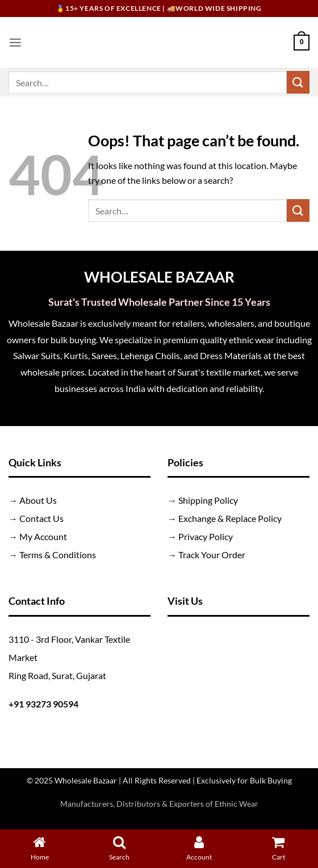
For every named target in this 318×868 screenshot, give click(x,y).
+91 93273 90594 (43, 704)
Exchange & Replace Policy (230, 518)
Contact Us (41, 518)
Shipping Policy (208, 500)
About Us (38, 500)
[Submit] (298, 82)
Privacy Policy (206, 536)
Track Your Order (212, 555)
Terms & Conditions (58, 555)
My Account (43, 536)
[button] (15, 42)
